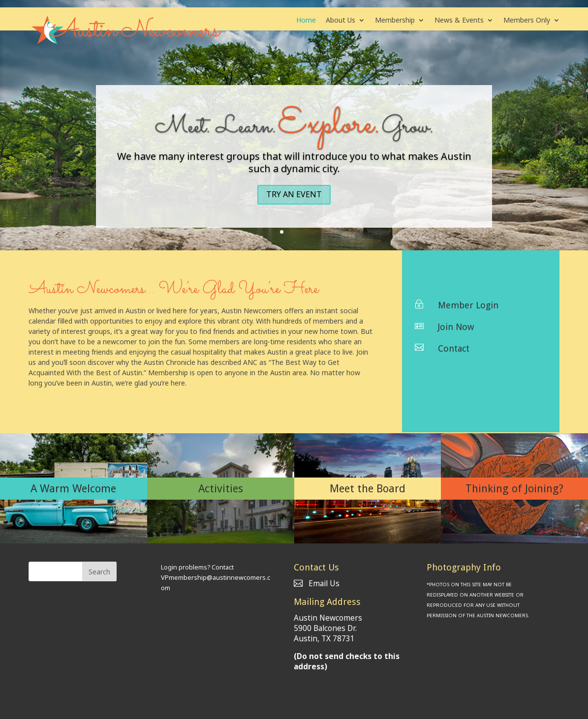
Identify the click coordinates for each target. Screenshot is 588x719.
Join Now (456, 327)
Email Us (317, 584)
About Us (340, 21)
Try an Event (294, 194)
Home (306, 21)
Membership (395, 21)
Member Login (468, 305)
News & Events (459, 21)
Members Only (527, 21)
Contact (454, 348)
